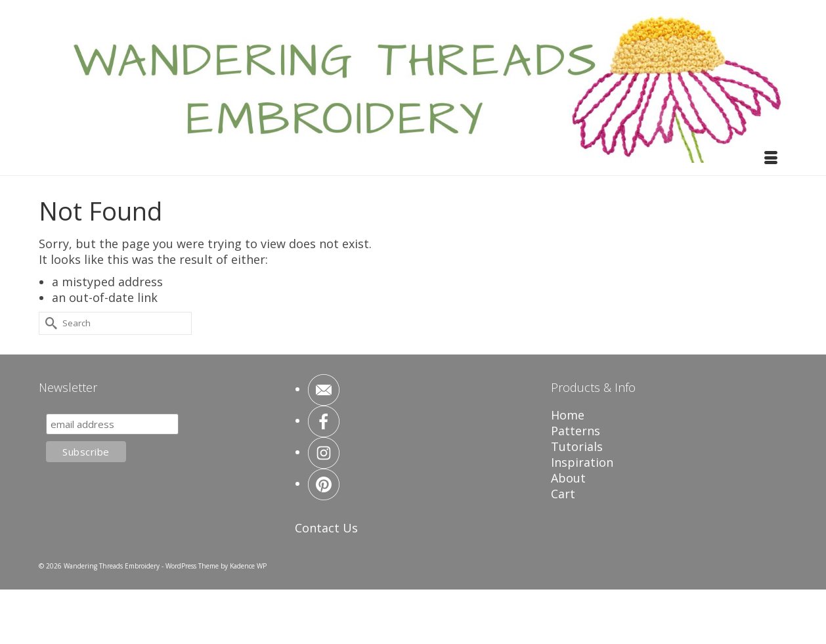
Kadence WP (248, 566)
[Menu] (771, 159)
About (568, 478)
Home (568, 415)
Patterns (576, 431)
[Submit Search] (49, 323)
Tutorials (577, 446)
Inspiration (582, 462)
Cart (563, 494)
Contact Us (326, 528)
